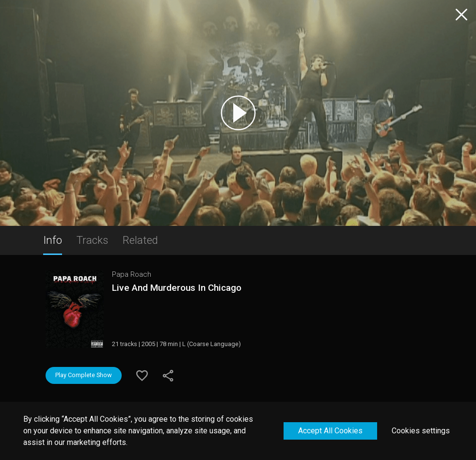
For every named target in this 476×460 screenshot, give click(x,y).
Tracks (92, 240)
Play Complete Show (84, 375)
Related (140, 240)
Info (53, 240)
